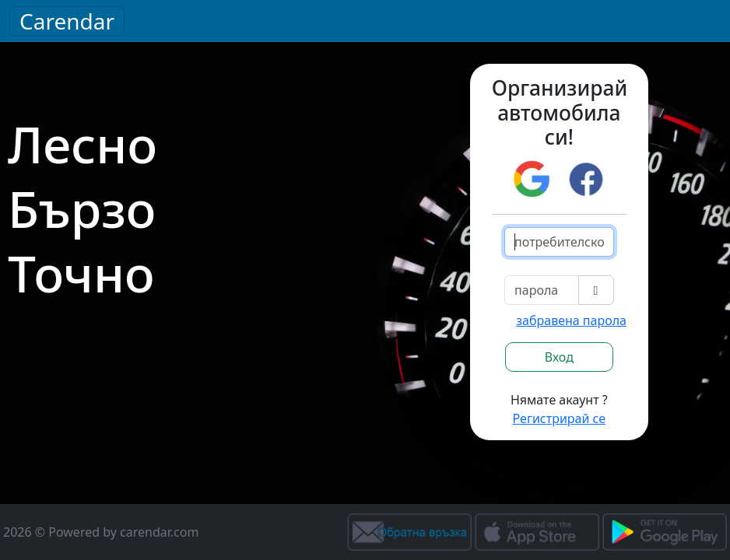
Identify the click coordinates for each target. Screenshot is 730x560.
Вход (559, 357)
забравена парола (571, 320)
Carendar (67, 21)
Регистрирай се (560, 418)
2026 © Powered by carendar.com (101, 532)
